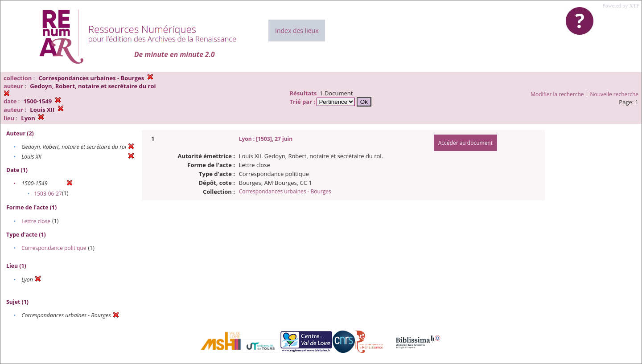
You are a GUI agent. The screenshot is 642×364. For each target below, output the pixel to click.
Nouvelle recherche (615, 94)
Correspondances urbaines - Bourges (285, 191)
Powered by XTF (621, 6)
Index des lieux (297, 31)
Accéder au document (465, 143)
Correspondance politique (54, 248)
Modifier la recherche (557, 94)
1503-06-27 (48, 194)
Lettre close (36, 221)
